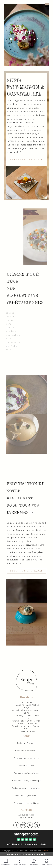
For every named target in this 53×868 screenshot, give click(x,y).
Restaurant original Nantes (27, 796)
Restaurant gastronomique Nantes (27, 788)
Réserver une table (26, 160)
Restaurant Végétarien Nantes (26, 773)
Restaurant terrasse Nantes (27, 751)
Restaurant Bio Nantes (27, 743)
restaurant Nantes (27, 766)
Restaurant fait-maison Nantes (27, 803)
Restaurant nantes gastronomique (27, 781)
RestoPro (45, 851)
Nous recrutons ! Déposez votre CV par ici (26, 854)
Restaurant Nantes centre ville (26, 758)
